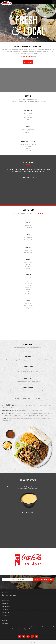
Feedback (5, 623)
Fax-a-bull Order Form (9, 595)
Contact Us (5, 621)
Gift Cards (5, 592)
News (4, 618)
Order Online (28, 62)
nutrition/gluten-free (9, 598)
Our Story (5, 609)
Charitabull (6, 604)
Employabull (6, 606)
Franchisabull (6, 601)
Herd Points (6, 615)
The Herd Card (6, 612)
